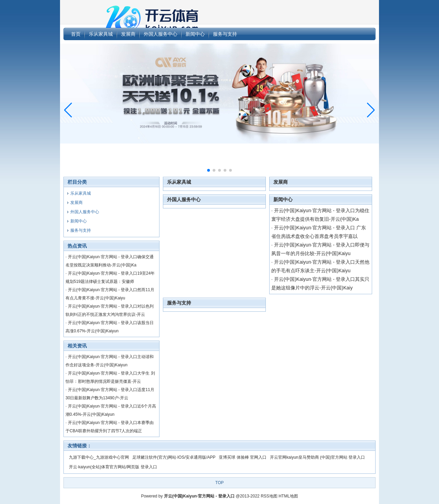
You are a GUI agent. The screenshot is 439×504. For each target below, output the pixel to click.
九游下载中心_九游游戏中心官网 (99, 457)
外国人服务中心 (184, 199)
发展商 (281, 182)
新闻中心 (283, 199)
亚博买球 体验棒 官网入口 (243, 457)
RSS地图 (269, 496)
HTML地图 (288, 496)
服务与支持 (179, 303)
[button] (371, 110)
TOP (219, 483)
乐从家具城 (179, 182)
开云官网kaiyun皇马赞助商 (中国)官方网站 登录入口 (317, 457)
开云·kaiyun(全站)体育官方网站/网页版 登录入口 (113, 467)
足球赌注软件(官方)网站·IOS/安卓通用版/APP (174, 457)
